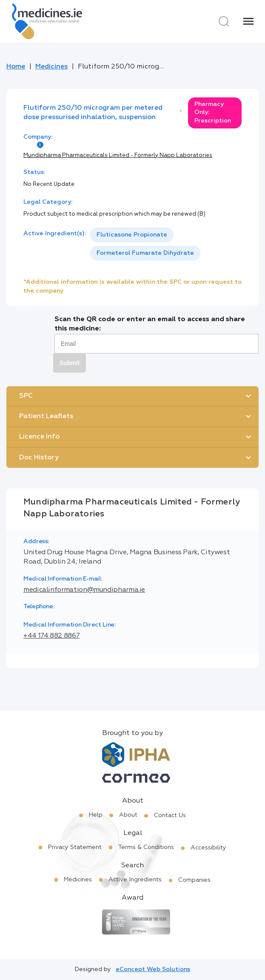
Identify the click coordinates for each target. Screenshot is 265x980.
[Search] (224, 21)
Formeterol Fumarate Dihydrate (145, 253)
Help (96, 815)
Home (16, 67)
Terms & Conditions (146, 847)
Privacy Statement (75, 847)
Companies (194, 880)
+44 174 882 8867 (51, 636)
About (128, 815)
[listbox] (166, 244)
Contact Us (170, 815)
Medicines (51, 67)
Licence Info (39, 437)
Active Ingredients (135, 880)
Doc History (39, 458)
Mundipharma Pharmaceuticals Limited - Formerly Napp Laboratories (118, 155)
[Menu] (248, 21)
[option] (132, 235)
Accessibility (208, 848)
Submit (70, 363)
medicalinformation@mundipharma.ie (84, 590)
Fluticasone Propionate (132, 235)
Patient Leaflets (46, 416)
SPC (26, 396)
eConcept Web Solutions (153, 969)
